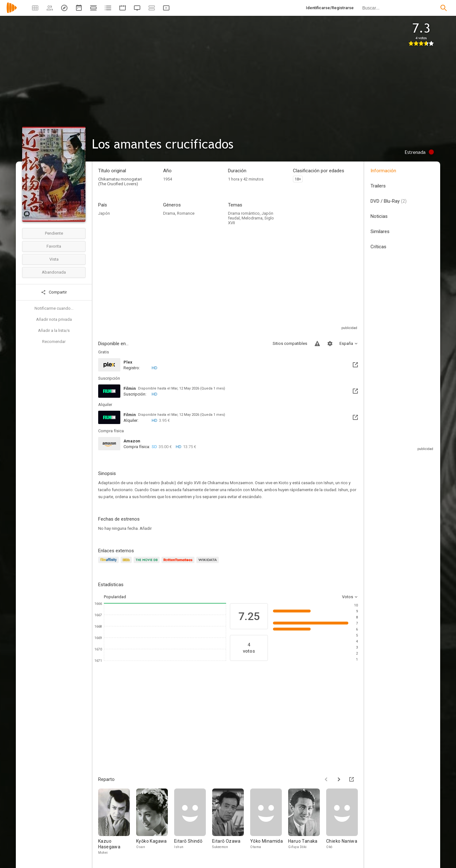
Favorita (54, 246)
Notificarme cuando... (54, 308)
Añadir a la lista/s (54, 330)
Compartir (54, 292)
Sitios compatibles (290, 343)
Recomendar (54, 342)
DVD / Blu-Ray (389, 201)
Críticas (378, 247)
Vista (54, 259)
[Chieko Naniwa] (345, 822)
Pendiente (54, 233)
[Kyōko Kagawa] (155, 822)
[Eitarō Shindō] (193, 822)
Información (383, 171)
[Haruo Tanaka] (307, 822)
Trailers (378, 186)
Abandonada (54, 272)
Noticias (379, 216)
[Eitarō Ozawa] (231, 822)
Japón (104, 213)
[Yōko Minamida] (269, 822)
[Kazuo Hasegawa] (117, 822)
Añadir (146, 528)
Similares (380, 231)
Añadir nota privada (54, 319)
